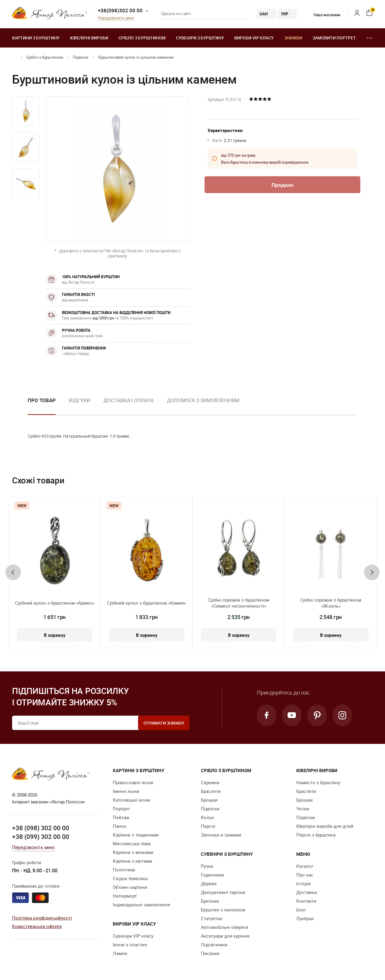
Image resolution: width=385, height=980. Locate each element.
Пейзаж (121, 817)
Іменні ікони (126, 791)
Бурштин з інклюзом (223, 910)
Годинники (213, 875)
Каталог (305, 866)
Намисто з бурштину (318, 782)
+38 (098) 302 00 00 (41, 828)
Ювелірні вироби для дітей (325, 826)
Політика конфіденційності (42, 918)
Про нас (305, 875)
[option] (26, 111)
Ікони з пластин (130, 945)
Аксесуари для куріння (225, 936)
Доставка (306, 892)
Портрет (121, 809)
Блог (301, 910)
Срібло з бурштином (142, 38)
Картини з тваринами (136, 835)
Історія (303, 883)
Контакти (306, 901)
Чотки (303, 809)
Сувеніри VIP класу (133, 936)
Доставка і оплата (128, 400)
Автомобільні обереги (225, 927)
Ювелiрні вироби (89, 38)
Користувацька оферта (37, 926)
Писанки (210, 953)
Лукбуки (305, 918)
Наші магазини (323, 15)
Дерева (209, 883)
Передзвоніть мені (116, 18)
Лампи (120, 953)
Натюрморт (125, 896)
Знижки (293, 38)
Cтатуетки (212, 918)
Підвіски (81, 57)
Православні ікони (133, 782)
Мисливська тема (132, 843)
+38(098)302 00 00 (120, 10)
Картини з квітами (132, 861)
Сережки (210, 782)
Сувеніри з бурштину (200, 38)
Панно (120, 826)
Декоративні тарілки (223, 892)
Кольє (208, 817)
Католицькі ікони (131, 800)
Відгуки (80, 400)
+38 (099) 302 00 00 (41, 837)
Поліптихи (124, 870)
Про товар (42, 400)
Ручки (207, 866)
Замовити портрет (334, 38)
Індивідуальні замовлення (141, 904)
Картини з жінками (133, 852)
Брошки (209, 800)
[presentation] (13, 572)
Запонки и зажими (221, 835)
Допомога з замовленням (203, 400)
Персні (208, 826)
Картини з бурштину (36, 38)
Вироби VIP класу (254, 38)
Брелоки (210, 901)
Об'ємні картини (130, 887)
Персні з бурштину (316, 835)
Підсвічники (214, 945)
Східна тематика (130, 878)
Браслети (211, 791)
